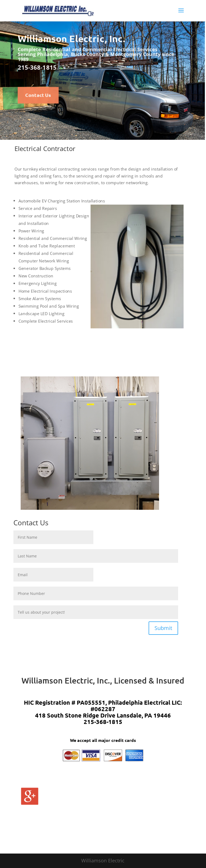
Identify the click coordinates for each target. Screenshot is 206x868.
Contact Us (38, 95)
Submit (163, 628)
